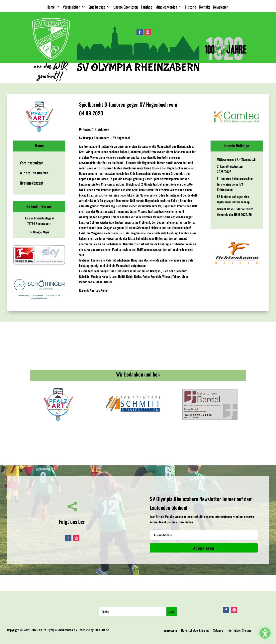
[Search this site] (133, 612)
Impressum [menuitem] (170, 631)
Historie (191, 7)
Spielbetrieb (99, 7)
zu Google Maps (39, 232)
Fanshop (147, 7)
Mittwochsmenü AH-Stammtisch (236, 159)
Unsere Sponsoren (126, 7)
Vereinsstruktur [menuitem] (31, 163)
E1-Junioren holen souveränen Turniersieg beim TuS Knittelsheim (235, 184)
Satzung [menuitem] (218, 631)
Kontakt (205, 7)
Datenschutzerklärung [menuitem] (195, 631)
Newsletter (221, 7)
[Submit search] (172, 612)
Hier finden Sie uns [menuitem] (239, 631)
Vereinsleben (74, 7)
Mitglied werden (169, 7)
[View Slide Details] (39, 117)
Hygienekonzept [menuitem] (32, 183)
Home (53, 7)
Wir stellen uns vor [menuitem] (34, 173)
